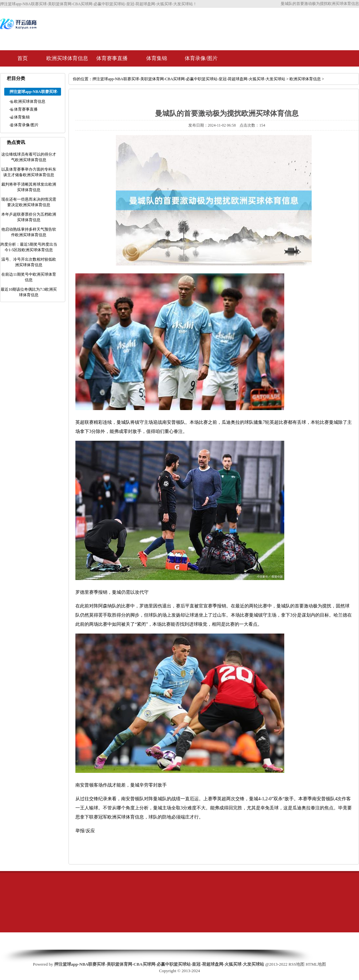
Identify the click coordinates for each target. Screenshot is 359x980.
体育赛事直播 (112, 58)
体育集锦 (157, 58)
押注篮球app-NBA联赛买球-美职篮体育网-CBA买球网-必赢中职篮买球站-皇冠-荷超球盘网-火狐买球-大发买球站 (189, 79)
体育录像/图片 (201, 58)
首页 (23, 58)
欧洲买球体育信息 (67, 58)
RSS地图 (297, 964)
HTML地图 (316, 964)
